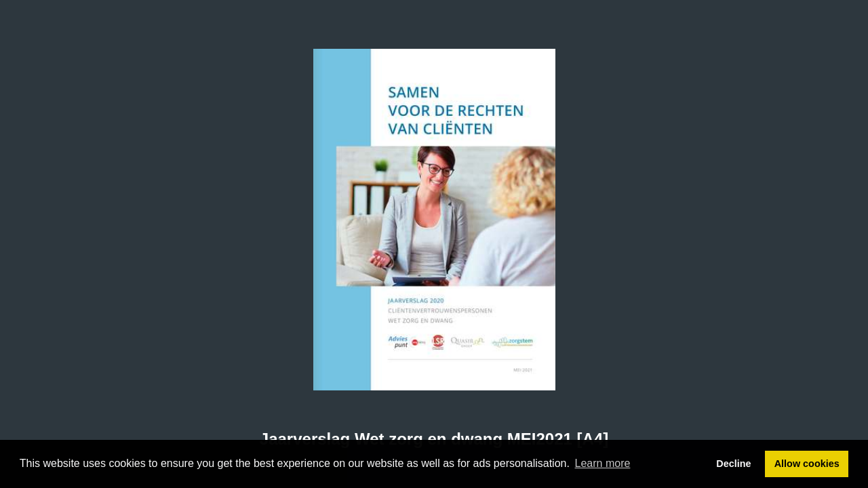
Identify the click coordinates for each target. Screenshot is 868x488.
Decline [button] (733, 464)
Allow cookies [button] (807, 464)
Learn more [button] (603, 463)
